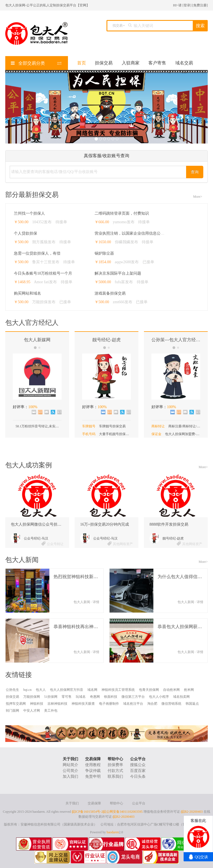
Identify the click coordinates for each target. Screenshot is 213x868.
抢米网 (189, 690)
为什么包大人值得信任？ (182, 577)
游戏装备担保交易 (110, 293)
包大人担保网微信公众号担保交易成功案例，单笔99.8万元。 (63, 524)
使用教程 (93, 765)
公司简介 (70, 771)
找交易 (118, 26)
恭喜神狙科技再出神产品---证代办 (87, 627)
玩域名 (81, 697)
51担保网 (51, 697)
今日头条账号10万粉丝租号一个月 (43, 273)
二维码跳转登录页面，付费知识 (122, 213)
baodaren (113, 832)
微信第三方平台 (133, 697)
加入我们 (70, 777)
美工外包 (51, 711)
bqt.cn (27, 690)
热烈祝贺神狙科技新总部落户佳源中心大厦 (96, 577)
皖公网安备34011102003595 (123, 812)
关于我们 (70, 759)
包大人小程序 (159, 697)
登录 (187, 5)
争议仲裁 (93, 771)
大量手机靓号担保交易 (116, 434)
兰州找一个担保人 (29, 213)
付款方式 (115, 771)
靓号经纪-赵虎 (106, 340)
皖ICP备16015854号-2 (88, 812)
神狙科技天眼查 (83, 704)
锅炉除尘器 (104, 253)
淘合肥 (152, 704)
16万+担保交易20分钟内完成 (105, 524)
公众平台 (138, 759)
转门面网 (12, 711)
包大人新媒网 (37, 340)
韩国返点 (192, 704)
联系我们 (115, 777)
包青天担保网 (149, 690)
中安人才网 (32, 711)
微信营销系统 (171, 704)
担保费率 (115, 765)
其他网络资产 (123, 544)
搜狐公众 (138, 765)
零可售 (67, 697)
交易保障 (93, 759)
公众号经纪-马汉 (36, 538)
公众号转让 (55, 544)
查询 (195, 172)
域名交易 (184, 63)
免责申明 (93, 777)
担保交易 (104, 63)
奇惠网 (95, 697)
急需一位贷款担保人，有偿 (37, 253)
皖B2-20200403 (192, 812)
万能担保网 (32, 697)
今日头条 (138, 777)
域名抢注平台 (133, 704)
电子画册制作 (109, 704)
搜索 (200, 26)
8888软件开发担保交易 (169, 524)
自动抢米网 (171, 690)
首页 (82, 63)
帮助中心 (115, 759)
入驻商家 (131, 63)
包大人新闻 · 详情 (86, 602)
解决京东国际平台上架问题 (118, 273)
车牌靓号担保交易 (112, 426)
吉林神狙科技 (57, 704)
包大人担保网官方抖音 (67, 690)
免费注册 (200, 5)
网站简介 (70, 765)
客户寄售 (157, 63)
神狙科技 (37, 704)
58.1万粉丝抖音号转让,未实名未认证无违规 (47, 426)
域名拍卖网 (181, 697)
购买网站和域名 (27, 293)
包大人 (41, 690)
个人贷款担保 (26, 233)
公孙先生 (12, 690)
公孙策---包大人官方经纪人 (178, 340)
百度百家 (138, 771)
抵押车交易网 (16, 704)
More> (198, 197)
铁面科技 (111, 697)
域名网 (92, 690)
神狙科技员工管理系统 (118, 690)
